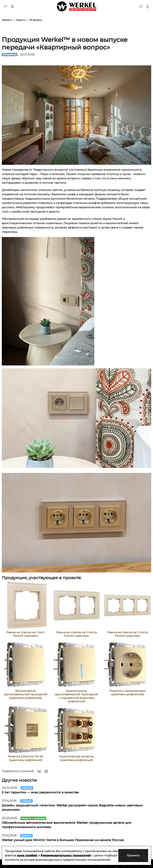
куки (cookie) (34, 851)
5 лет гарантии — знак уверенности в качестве (40, 792)
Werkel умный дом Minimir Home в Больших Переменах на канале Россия (63, 840)
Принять (133, 853)
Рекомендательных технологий (72, 851)
